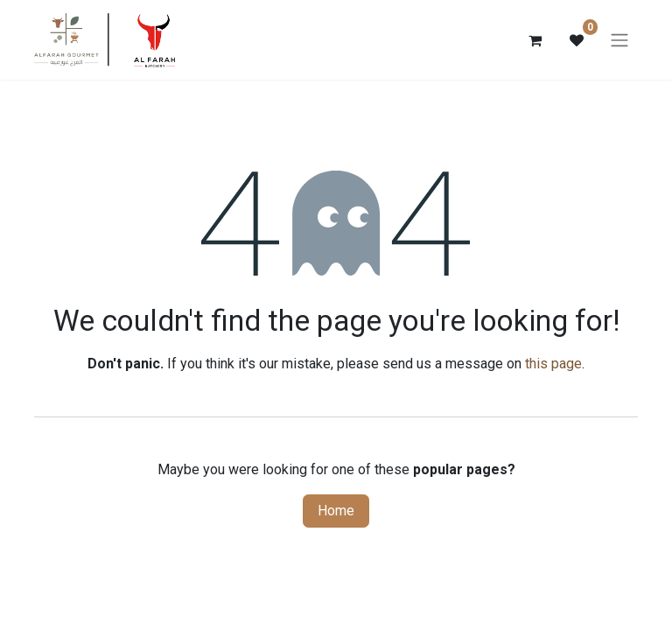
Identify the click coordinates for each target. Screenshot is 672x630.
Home (336, 512)
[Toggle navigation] (619, 42)
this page (553, 365)
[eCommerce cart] (535, 41)
